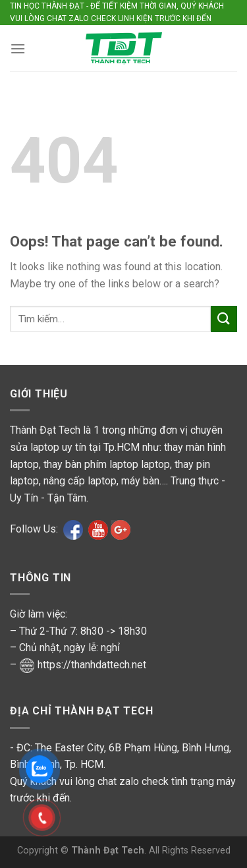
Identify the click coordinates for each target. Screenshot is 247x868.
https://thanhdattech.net (92, 665)
